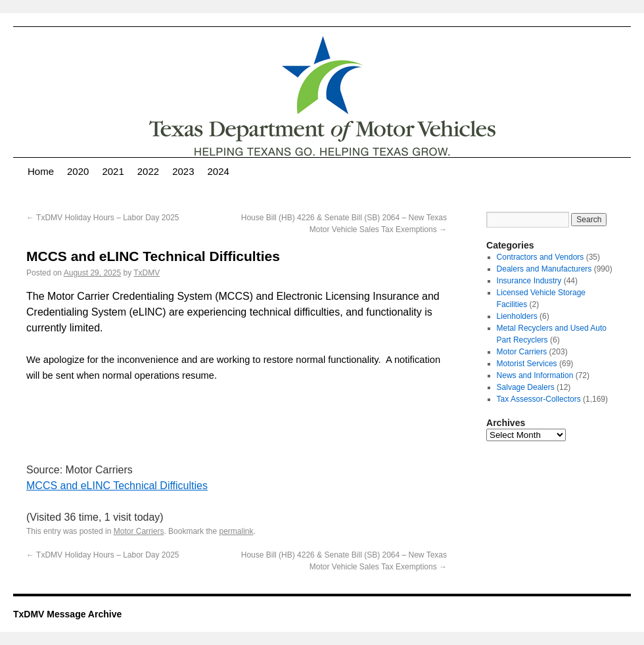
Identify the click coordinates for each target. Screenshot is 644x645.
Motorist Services (527, 364)
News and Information (535, 375)
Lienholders (517, 316)
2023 (183, 171)
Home (41, 171)
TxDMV (147, 273)
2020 (78, 171)
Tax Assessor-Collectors (539, 399)
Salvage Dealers (526, 387)
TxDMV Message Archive (67, 614)
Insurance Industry (529, 281)
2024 (218, 171)
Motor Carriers (139, 531)
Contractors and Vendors (540, 257)
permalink (236, 531)
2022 (148, 171)
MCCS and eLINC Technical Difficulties (117, 486)
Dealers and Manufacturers (544, 269)
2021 (113, 171)
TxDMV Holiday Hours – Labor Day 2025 (103, 218)
